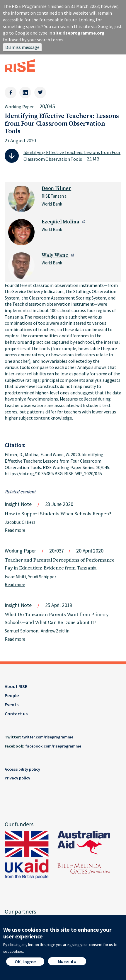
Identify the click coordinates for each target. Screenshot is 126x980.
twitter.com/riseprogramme (48, 737)
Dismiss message (22, 47)
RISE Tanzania (54, 196)
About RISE (16, 686)
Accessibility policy (22, 769)
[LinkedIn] (25, 93)
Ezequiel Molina (61, 222)
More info (67, 963)
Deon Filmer (56, 189)
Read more (15, 530)
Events (12, 704)
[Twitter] (40, 93)
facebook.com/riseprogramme (53, 746)
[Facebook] (11, 93)
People (12, 695)
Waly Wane (55, 255)
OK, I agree (25, 964)
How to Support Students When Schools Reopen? (58, 514)
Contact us (16, 714)
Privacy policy (17, 778)
